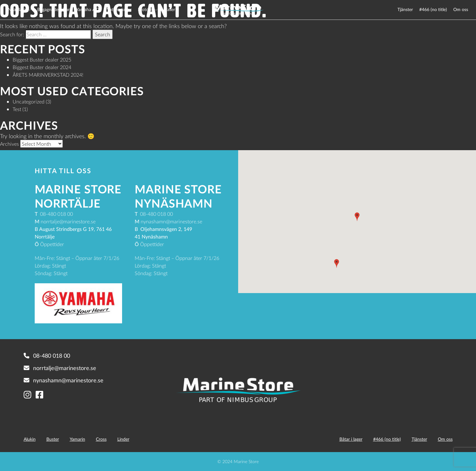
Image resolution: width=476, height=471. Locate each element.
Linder (123, 439)
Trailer (169, 9)
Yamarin (77, 439)
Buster (53, 439)
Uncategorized (29, 101)
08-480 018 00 (47, 356)
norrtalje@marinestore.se (60, 368)
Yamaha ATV (88, 9)
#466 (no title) (433, 9)
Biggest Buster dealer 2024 (42, 67)
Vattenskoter (119, 9)
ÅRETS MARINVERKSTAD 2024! (48, 75)
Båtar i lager (351, 439)
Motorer (146, 9)
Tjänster (405, 9)
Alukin (30, 439)
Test (17, 109)
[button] (357, 217)
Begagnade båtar (53, 9)
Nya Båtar (18, 9)
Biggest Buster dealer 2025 (42, 59)
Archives (9, 144)
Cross (101, 439)
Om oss (461, 9)
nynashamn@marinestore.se (64, 380)
